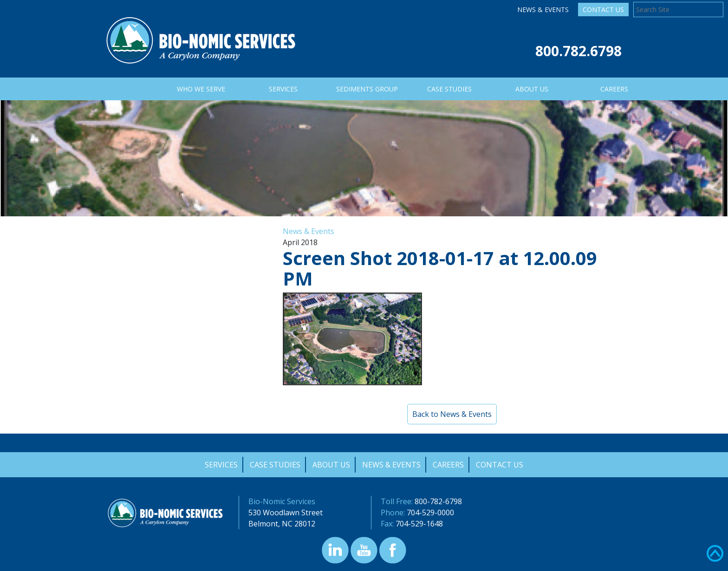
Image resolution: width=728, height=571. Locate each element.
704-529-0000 (430, 513)
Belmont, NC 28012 (282, 524)
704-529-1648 (419, 524)
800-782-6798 (438, 501)
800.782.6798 (578, 51)
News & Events (543, 10)
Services (221, 465)
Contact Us (603, 10)
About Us (331, 465)
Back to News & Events (452, 414)
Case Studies (275, 465)
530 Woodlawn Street (286, 513)
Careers (448, 465)
